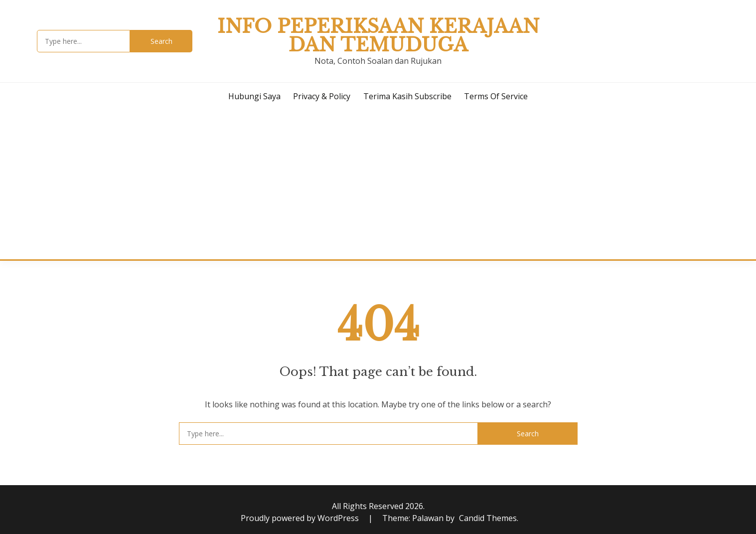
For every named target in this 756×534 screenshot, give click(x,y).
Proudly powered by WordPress (301, 518)
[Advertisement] (378, 184)
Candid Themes (488, 518)
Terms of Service (496, 96)
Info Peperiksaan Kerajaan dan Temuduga (378, 36)
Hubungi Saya (254, 96)
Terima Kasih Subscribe (407, 96)
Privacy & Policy (322, 96)
